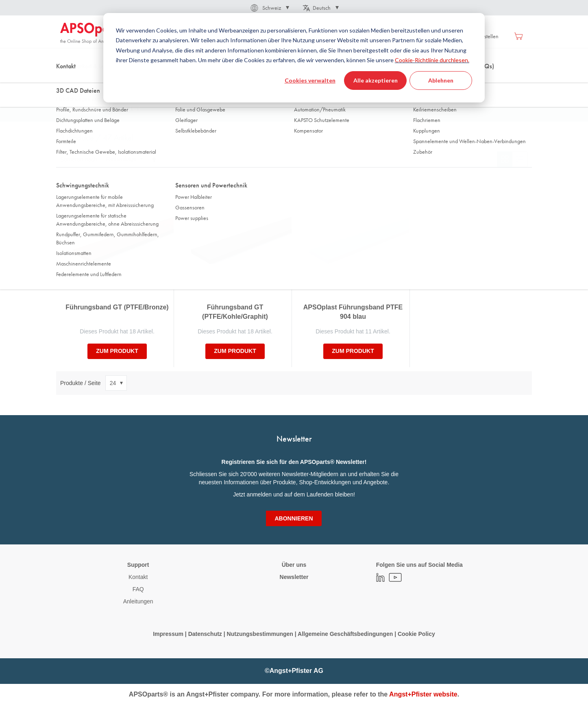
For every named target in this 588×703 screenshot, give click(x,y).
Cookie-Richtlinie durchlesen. (432, 60)
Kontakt (138, 577)
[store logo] (95, 33)
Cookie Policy (416, 634)
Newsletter (294, 577)
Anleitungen (138, 601)
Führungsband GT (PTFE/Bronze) (117, 307)
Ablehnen (441, 80)
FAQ (138, 589)
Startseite (71, 81)
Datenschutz (205, 634)
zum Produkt (117, 351)
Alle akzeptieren (376, 80)
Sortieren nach (79, 159)
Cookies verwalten (310, 80)
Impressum (168, 634)
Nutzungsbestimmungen (261, 634)
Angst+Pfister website (423, 694)
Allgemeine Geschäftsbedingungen (346, 634)
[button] (269, 8)
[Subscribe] (294, 518)
